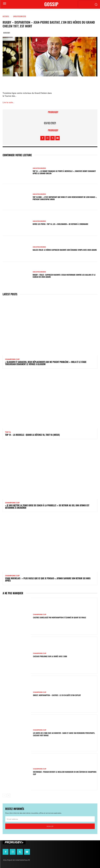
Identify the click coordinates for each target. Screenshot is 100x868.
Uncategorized (20, 16)
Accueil (6, 16)
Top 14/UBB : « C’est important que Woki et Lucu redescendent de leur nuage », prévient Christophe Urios (65, 198)
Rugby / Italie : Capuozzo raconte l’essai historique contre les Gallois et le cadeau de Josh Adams (64, 276)
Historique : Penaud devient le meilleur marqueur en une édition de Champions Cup (65, 773)
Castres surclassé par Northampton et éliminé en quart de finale (60, 617)
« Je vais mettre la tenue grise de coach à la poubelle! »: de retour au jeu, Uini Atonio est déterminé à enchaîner (47, 507)
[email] (50, 819)
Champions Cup (12, 359)
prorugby (53, 112)
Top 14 (8, 432)
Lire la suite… (8, 102)
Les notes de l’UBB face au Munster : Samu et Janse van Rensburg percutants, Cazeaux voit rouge (64, 734)
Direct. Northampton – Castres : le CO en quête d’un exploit (57, 695)
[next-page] (8, 795)
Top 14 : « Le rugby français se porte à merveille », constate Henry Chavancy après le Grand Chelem (64, 172)
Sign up (50, 826)
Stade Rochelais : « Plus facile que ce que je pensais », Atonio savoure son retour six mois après (48, 580)
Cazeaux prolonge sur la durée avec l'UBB (50, 656)
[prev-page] (4, 795)
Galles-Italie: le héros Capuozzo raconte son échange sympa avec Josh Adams (65, 250)
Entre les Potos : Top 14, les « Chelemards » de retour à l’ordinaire (60, 224)
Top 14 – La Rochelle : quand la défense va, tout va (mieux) (32, 435)
